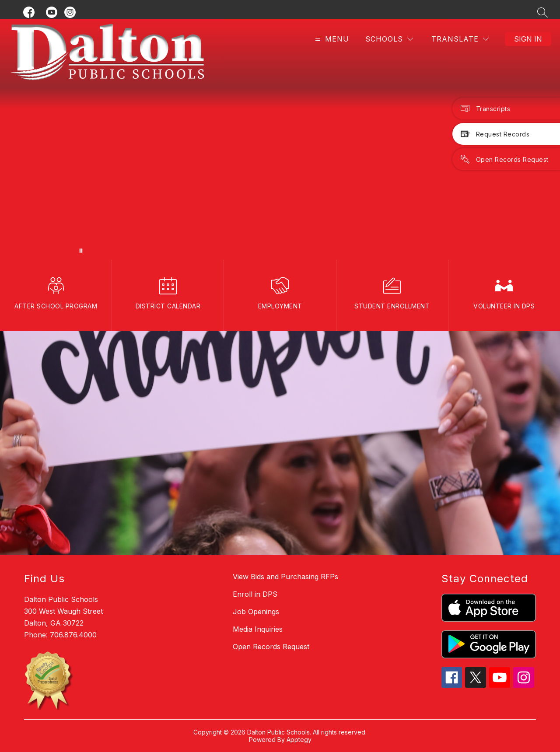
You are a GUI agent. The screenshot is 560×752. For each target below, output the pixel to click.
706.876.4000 (73, 635)
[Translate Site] (460, 39)
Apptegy (299, 740)
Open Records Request (271, 647)
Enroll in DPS (255, 594)
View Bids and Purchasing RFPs (285, 577)
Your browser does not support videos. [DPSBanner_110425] (280, 139)
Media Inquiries (258, 629)
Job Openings (256, 612)
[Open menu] (331, 39)
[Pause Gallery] (81, 251)
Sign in (528, 39)
